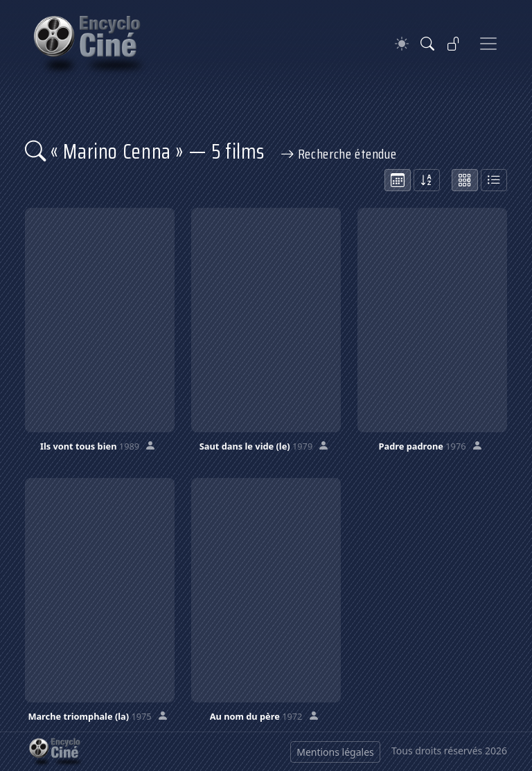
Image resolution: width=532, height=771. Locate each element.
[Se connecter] (454, 44)
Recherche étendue (339, 154)
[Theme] (402, 44)
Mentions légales (335, 752)
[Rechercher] (427, 44)
